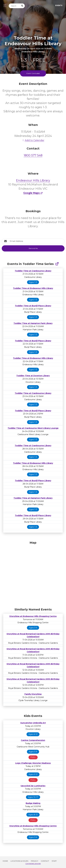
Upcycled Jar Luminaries (33, 786)
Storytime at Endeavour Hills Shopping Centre (33, 616)
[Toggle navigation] (4, 6)
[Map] (33, 574)
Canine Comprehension (33, 740)
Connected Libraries (33, 864)
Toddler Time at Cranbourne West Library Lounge (33, 428)
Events (59, 5)
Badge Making (33, 803)
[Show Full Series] (57, 264)
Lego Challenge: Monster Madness (33, 763)
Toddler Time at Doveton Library (33, 376)
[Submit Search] (22, 6)
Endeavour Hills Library (33, 180)
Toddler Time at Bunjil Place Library (33, 306)
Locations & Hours (19, 861)
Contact (45, 861)
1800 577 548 (33, 155)
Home (5, 861)
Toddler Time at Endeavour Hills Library (33, 288)
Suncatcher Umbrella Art (33, 723)
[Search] (14, 6)
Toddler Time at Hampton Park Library (33, 323)
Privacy (35, 861)
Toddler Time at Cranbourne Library (33, 271)
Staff (54, 861)
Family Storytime (33, 694)
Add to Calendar (33, 140)
